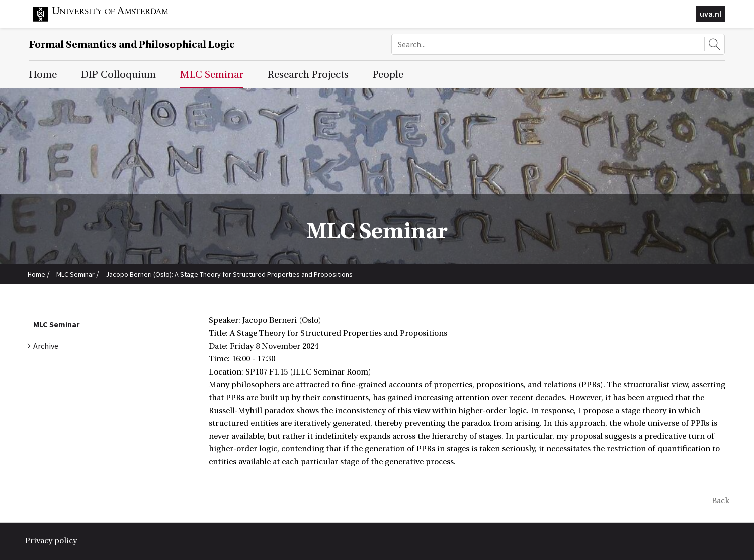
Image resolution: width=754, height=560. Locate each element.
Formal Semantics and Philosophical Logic (132, 44)
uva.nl (710, 14)
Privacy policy (51, 541)
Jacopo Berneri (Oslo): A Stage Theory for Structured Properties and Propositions (229, 274)
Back (721, 501)
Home (36, 274)
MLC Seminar (75, 274)
